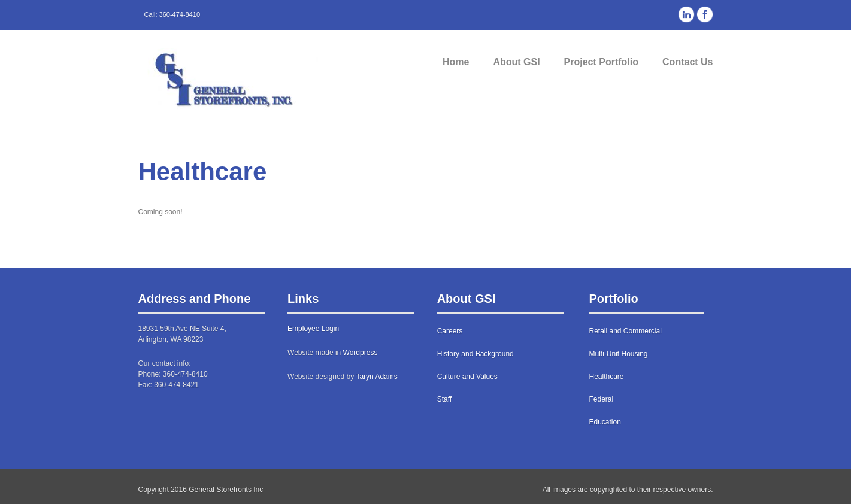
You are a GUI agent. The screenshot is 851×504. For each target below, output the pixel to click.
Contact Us (688, 62)
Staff (444, 399)
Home (456, 62)
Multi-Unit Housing (619, 354)
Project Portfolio (601, 62)
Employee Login (313, 329)
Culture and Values (467, 377)
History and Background (476, 354)
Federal (602, 399)
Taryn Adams (376, 377)
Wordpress (361, 353)
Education (605, 422)
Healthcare (607, 377)
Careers (450, 331)
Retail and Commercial (626, 331)
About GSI (516, 62)
